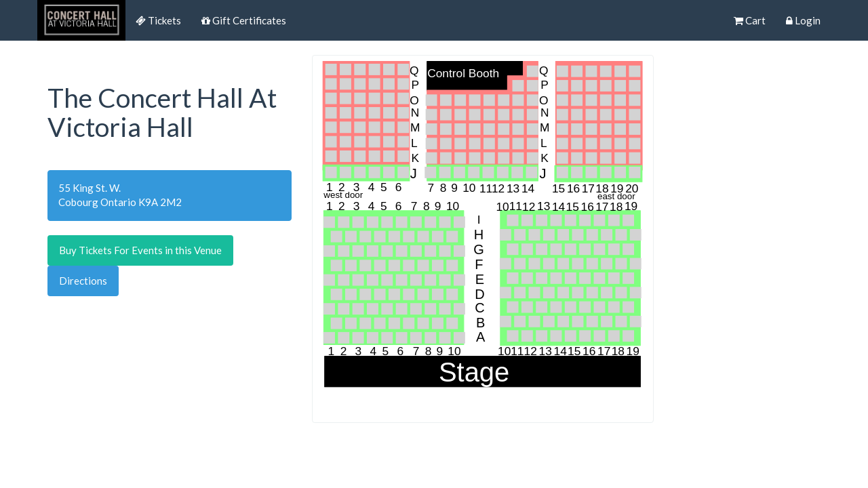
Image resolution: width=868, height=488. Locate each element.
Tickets (158, 20)
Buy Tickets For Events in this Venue (140, 250)
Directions (83, 281)
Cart (750, 20)
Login (803, 20)
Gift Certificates (244, 20)
